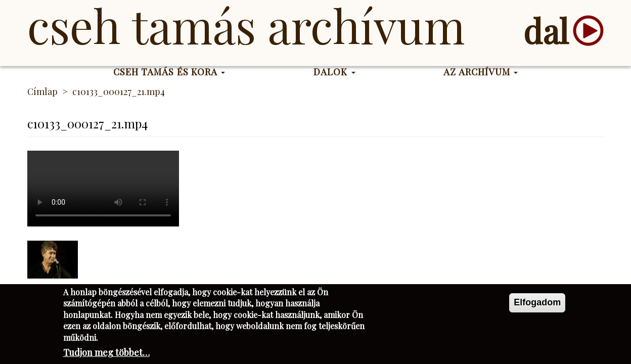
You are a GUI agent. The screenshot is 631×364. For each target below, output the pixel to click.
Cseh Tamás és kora (169, 72)
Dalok (334, 72)
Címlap (42, 92)
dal (546, 31)
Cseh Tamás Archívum (246, 25)
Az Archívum (481, 72)
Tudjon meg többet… (106, 352)
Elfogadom (537, 302)
